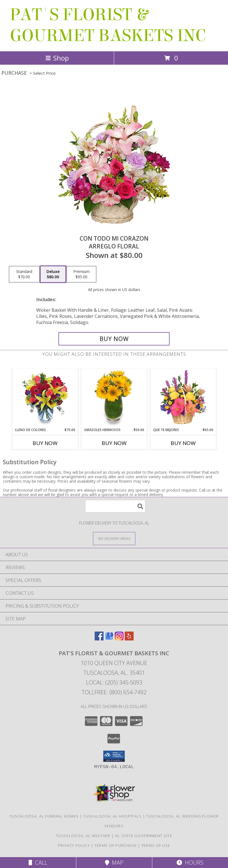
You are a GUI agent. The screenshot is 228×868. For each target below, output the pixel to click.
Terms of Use (156, 845)
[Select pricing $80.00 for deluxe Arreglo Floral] (53, 274)
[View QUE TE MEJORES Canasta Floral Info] (183, 398)
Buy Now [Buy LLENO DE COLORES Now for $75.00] (45, 443)
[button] (114, 756)
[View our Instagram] (119, 639)
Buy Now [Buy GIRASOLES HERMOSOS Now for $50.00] (114, 443)
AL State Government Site (144, 836)
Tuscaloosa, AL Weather (83, 836)
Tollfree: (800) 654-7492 (114, 692)
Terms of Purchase (116, 845)
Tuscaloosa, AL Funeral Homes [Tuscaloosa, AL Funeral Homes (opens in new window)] (44, 816)
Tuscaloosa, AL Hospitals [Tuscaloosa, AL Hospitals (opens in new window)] (112, 816)
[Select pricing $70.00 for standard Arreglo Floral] (24, 274)
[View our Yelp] (129, 639)
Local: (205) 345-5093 (114, 682)
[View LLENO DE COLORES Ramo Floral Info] (45, 398)
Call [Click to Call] (38, 863)
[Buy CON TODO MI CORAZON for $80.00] (114, 339)
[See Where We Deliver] (114, 538)
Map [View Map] (114, 863)
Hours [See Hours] (190, 863)
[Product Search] (115, 506)
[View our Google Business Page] (109, 639)
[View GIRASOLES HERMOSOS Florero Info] (114, 398)
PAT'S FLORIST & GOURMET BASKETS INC (108, 25)
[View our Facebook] (99, 639)
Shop (57, 58)
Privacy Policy (74, 845)
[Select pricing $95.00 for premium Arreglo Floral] (81, 274)
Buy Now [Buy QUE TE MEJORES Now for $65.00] (183, 443)
